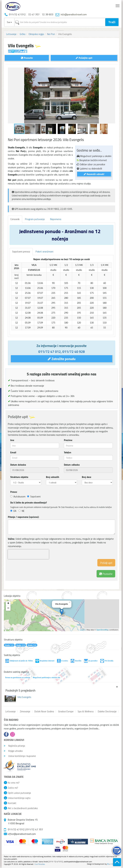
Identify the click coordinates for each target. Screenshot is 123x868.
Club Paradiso (39, 864)
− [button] (8, 608)
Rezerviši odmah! (94, 174)
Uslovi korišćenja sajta (19, 798)
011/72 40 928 (74, 351)
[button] (112, 70)
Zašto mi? (13, 788)
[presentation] (28, 554)
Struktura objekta (19, 477)
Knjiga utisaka (13, 751)
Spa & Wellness (86, 711)
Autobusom (18, 496)
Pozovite (106, 574)
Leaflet (83, 630)
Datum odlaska (72, 465)
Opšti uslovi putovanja (19, 793)
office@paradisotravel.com (22, 834)
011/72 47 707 (35, 829)
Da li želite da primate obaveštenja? (29, 503)
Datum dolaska (18, 465)
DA (13, 511)
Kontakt (12, 803)
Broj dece (86, 477)
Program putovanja (35, 219)
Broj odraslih (53, 477)
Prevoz (14, 492)
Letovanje (11, 34)
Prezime (68, 440)
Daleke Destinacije (107, 711)
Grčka (23, 34)
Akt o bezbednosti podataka (23, 808)
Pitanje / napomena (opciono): (24, 517)
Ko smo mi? (14, 783)
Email (13, 452)
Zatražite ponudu (62, 359)
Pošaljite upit (84, 58)
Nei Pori (51, 34)
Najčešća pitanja (14, 746)
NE (22, 511)
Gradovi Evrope (66, 711)
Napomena (56, 219)
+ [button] (8, 604)
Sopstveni (34, 496)
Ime (12, 440)
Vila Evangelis (24, 697)
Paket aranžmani (44, 251)
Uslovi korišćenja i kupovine (20, 756)
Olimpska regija (36, 34)
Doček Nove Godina (44, 711)
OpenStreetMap (102, 630)
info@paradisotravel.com (74, 14)
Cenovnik (15, 219)
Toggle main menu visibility (118, 5)
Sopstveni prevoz (21, 251)
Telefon (68, 452)
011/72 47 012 (49, 351)
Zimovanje (25, 711)
